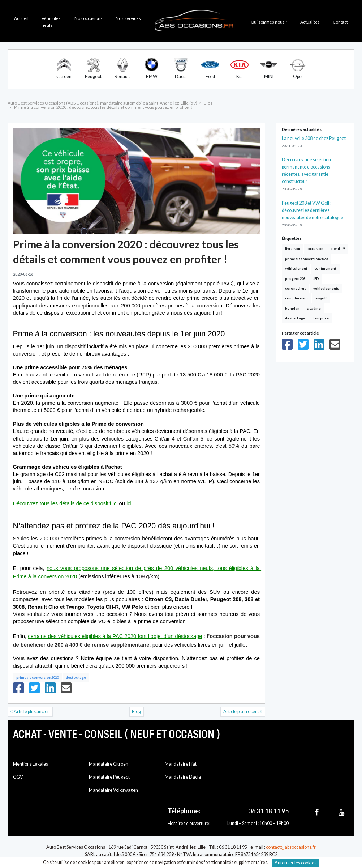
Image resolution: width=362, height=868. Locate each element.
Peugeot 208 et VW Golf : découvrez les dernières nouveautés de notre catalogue (313, 210)
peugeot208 (295, 279)
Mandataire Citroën (109, 764)
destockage (76, 678)
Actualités (310, 22)
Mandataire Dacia (183, 777)
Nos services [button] (128, 18)
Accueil (21, 18)
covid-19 (338, 249)
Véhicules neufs (51, 22)
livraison (293, 249)
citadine (314, 308)
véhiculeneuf (296, 269)
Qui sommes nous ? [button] (269, 22)
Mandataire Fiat (181, 764)
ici (129, 503)
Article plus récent (243, 712)
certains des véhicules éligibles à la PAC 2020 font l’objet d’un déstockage (115, 636)
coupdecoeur (297, 298)
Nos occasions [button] (89, 18)
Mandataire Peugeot (109, 777)
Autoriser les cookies (296, 863)
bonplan (292, 308)
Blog (136, 712)
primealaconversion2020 (37, 678)
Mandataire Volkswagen (113, 790)
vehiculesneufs (326, 288)
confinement (325, 269)
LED (316, 279)
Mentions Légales (31, 764)
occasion (315, 249)
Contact (340, 22)
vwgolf (321, 298)
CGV (18, 777)
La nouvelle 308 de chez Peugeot (314, 138)
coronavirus (296, 288)
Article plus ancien (30, 712)
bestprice (321, 318)
